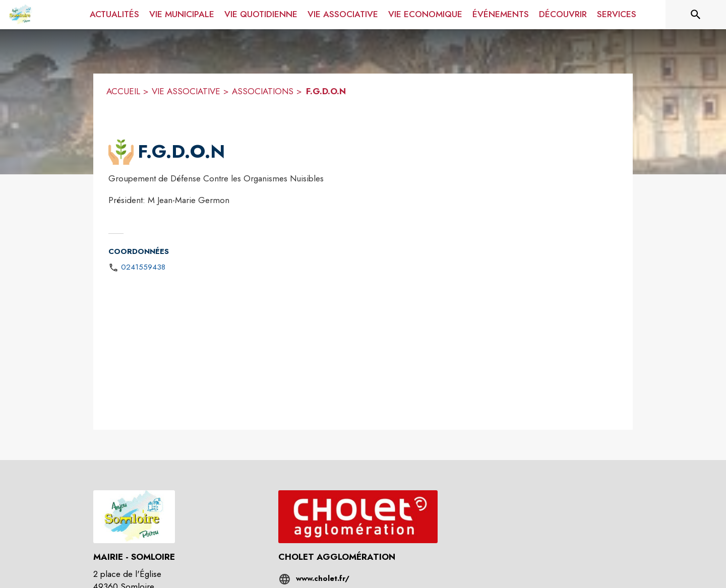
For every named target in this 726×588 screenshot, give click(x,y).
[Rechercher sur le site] (696, 15)
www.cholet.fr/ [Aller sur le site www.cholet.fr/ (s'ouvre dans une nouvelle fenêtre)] (323, 578)
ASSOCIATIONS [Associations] (263, 91)
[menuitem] (114, 15)
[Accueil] (21, 15)
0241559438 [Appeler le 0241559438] (143, 267)
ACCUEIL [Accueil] (123, 91)
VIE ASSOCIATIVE (186, 91)
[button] (121, 152)
